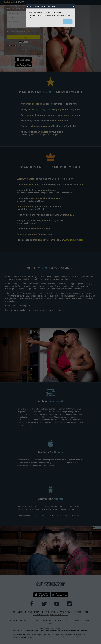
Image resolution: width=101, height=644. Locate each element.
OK (68, 22)
